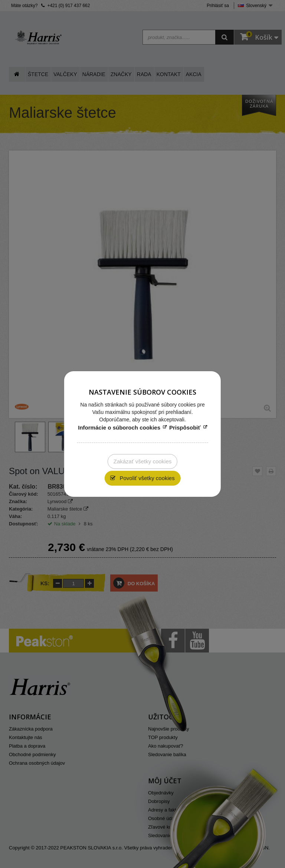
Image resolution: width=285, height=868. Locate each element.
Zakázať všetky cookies (143, 461)
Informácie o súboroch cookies (119, 427)
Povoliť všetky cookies (146, 478)
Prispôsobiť (185, 427)
